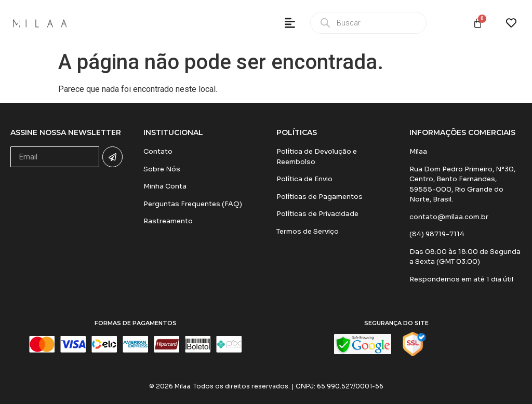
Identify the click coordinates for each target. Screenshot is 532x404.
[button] (290, 23)
